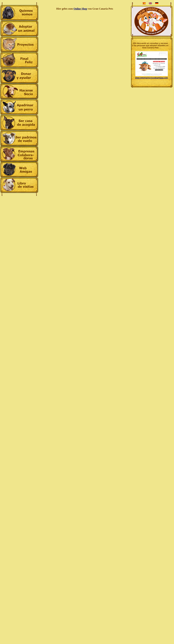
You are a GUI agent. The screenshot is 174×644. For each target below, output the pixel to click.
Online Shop (80, 9)
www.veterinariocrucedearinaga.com (152, 78)
